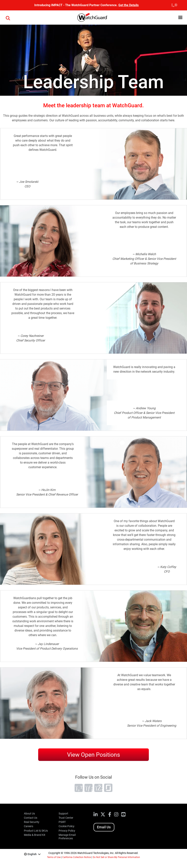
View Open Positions (93, 755)
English (32, 854)
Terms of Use (54, 857)
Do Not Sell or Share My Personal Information (116, 857)
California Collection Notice (77, 857)
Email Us (104, 827)
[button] (180, 17)
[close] (174, 5)
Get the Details (128, 5)
